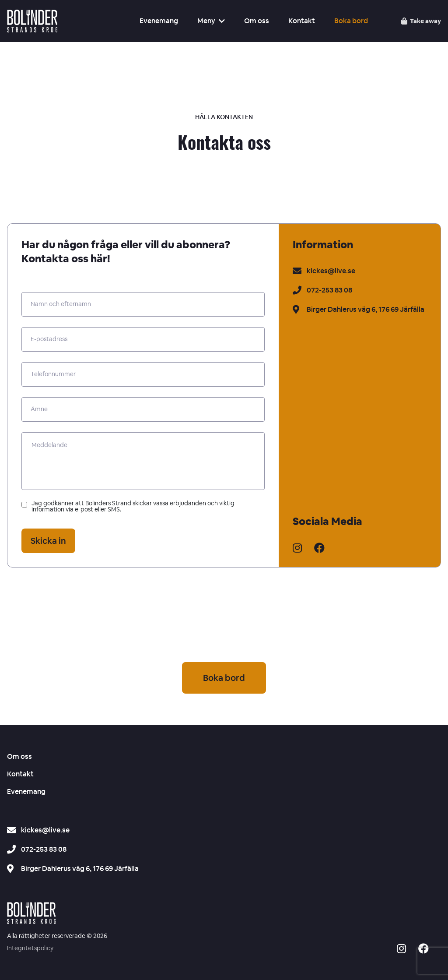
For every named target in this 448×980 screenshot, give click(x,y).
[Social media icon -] (401, 950)
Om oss (257, 21)
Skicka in (48, 541)
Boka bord (351, 21)
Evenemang (159, 21)
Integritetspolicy (30, 948)
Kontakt (302, 21)
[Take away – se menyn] (421, 21)
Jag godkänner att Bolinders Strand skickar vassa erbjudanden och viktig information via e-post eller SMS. (128, 507)
